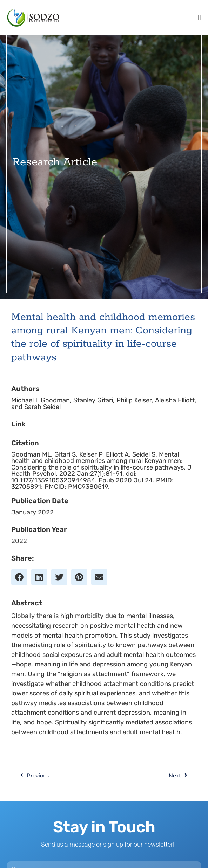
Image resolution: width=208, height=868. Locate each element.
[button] (199, 18)
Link (18, 434)
